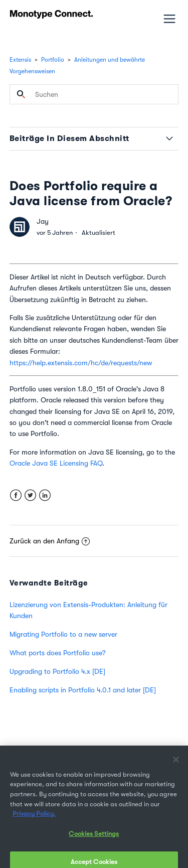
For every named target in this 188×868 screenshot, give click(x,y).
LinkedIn (45, 495)
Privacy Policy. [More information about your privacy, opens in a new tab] (34, 819)
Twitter (30, 495)
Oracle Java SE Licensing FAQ (56, 463)
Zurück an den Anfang (50, 541)
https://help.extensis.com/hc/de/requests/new (81, 363)
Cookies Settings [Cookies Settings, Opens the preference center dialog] (94, 839)
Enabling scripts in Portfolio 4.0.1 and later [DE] (83, 690)
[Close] (176, 765)
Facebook (16, 495)
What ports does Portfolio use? (58, 653)
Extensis (20, 60)
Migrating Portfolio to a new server (63, 634)
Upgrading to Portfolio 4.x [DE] (57, 671)
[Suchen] (94, 94)
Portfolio (53, 60)
